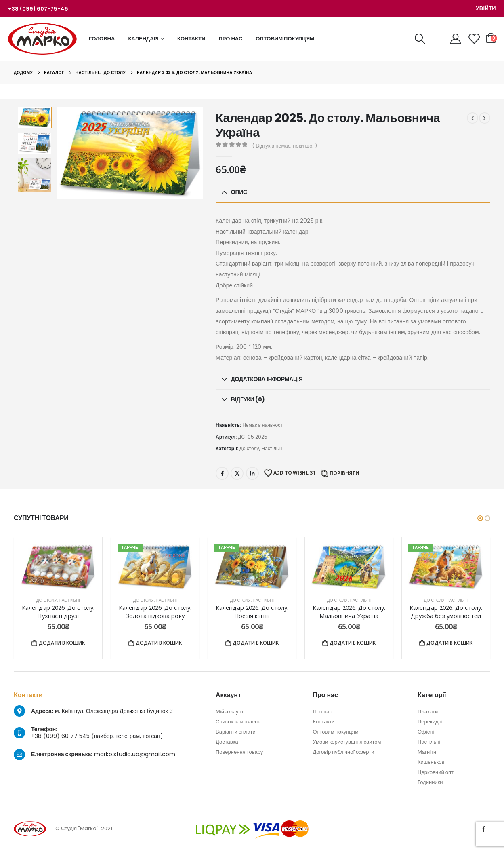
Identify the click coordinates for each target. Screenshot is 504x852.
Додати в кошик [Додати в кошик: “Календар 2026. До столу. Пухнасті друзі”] (62, 643)
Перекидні (430, 722)
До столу (249, 448)
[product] (58, 567)
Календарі (143, 39)
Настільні (272, 448)
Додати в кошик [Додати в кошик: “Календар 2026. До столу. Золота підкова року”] (159, 643)
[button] (480, 518)
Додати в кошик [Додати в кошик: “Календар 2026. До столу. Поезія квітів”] (256, 643)
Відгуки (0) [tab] (248, 399)
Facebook (222, 473)
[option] (35, 117)
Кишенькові (432, 762)
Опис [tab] (239, 192)
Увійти (486, 8)
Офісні (426, 732)
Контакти (191, 39)
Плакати (428, 712)
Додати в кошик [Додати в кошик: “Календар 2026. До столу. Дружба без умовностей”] (449, 643)
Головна (102, 39)
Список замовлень (238, 722)
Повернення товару (239, 752)
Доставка (227, 742)
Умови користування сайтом (347, 742)
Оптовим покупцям (285, 39)
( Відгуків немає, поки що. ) (285, 146)
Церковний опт (436, 772)
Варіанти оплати (236, 732)
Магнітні (427, 752)
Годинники (430, 782)
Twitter (237, 473)
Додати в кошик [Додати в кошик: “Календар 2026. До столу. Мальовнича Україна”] (353, 643)
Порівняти (344, 473)
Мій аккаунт (230, 712)
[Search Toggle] (420, 39)
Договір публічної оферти (343, 752)
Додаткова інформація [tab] (267, 379)
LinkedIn (252, 473)
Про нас (231, 39)
